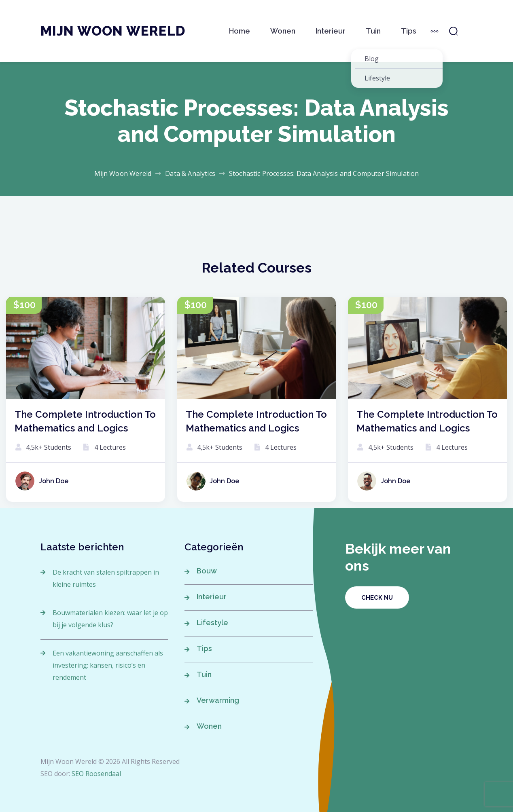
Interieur (331, 31)
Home (240, 31)
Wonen (283, 31)
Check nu (377, 598)
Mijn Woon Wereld (113, 31)
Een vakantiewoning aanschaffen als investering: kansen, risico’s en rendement (108, 665)
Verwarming (218, 700)
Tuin (373, 31)
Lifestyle (212, 623)
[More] (435, 31)
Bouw (207, 571)
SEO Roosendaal (96, 774)
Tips (409, 31)
